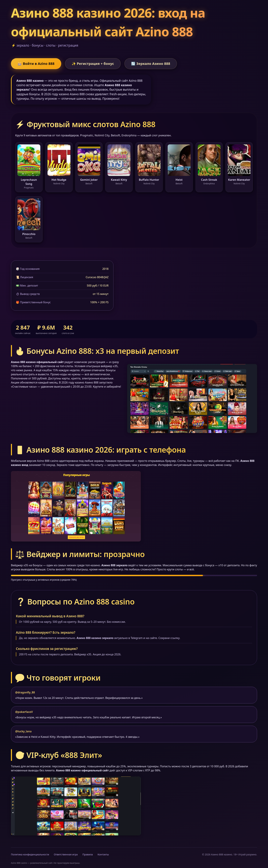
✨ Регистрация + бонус (93, 64)
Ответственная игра (66, 854)
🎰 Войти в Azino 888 (36, 64)
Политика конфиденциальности (30, 854)
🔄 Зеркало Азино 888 (151, 64)
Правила (88, 854)
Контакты (103, 854)
